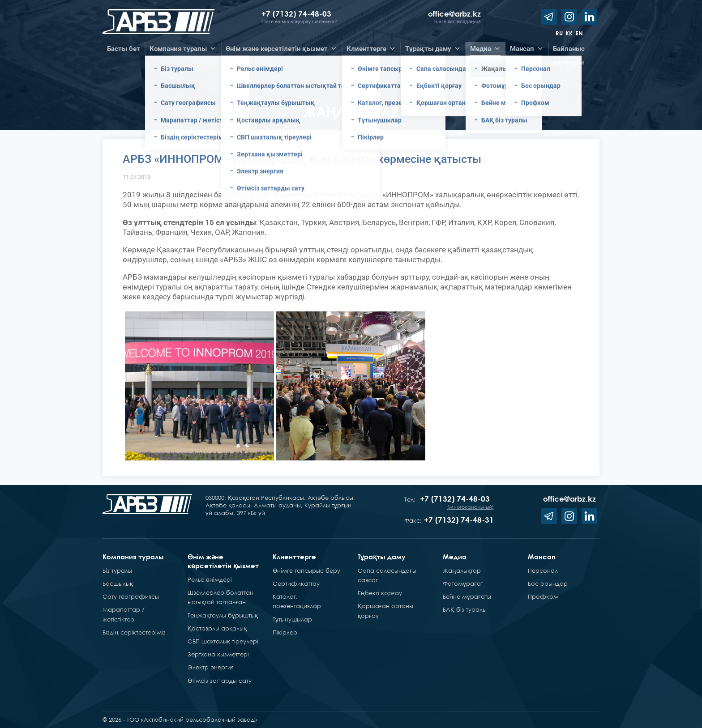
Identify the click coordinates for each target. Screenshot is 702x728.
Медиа (455, 557)
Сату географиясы (131, 596)
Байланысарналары (569, 50)
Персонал (543, 570)
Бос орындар (548, 583)
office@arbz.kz (454, 14)
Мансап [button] (527, 49)
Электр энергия (211, 667)
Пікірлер (285, 632)
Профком (543, 596)
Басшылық (118, 583)
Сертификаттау (296, 583)
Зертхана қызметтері (218, 654)
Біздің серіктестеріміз (134, 632)
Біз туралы (117, 570)
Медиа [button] (485, 49)
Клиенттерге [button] (371, 49)
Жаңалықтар (462, 570)
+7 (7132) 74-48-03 (297, 14)
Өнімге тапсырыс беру (306, 570)
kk (569, 33)
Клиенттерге (294, 557)
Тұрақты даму (382, 557)
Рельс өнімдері (210, 579)
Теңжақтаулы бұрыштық (223, 615)
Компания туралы (133, 557)
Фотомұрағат (463, 583)
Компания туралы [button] (183, 49)
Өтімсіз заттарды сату (220, 681)
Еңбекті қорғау (380, 593)
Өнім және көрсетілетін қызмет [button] (281, 49)
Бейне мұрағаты (467, 596)
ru (559, 33)
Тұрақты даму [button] (433, 49)
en (579, 33)
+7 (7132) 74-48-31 (459, 520)
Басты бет (124, 49)
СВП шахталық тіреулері (223, 641)
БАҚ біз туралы (465, 609)
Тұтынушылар (292, 619)
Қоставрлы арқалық (217, 628)
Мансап (542, 557)
